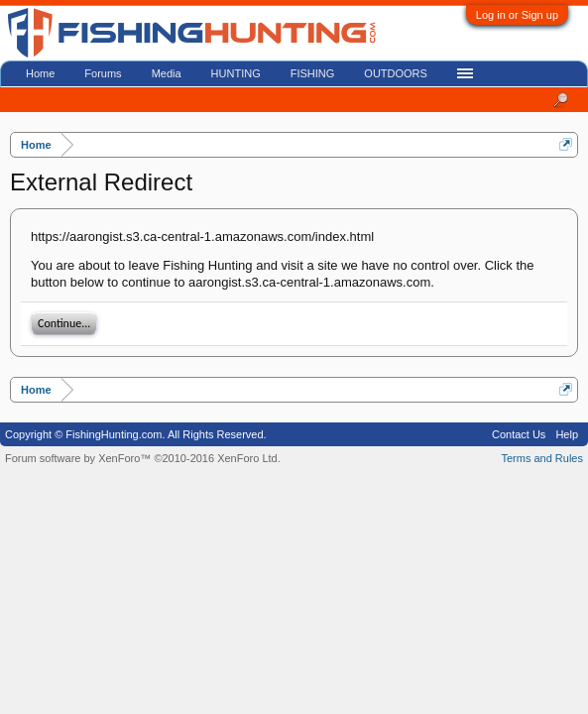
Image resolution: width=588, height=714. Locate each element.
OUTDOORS (396, 73)
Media (167, 73)
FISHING (313, 73)
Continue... (64, 323)
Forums (103, 73)
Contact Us (519, 434)
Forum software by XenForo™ (143, 458)
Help (567, 434)
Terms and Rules (542, 458)
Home (40, 73)
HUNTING (236, 73)
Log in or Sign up (517, 15)
